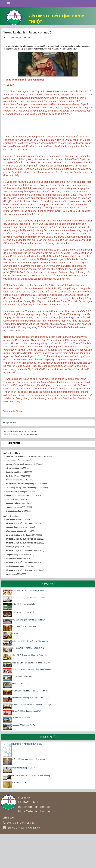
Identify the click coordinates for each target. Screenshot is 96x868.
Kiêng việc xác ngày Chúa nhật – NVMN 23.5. (24, 488)
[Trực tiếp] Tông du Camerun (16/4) (27, 743)
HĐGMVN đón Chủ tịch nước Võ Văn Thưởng (31, 807)
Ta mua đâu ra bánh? (21, 749)
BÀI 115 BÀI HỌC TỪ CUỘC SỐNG (19, 594)
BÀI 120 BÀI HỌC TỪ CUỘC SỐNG (19, 555)
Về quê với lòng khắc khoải (23, 644)
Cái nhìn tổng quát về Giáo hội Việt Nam (29, 651)
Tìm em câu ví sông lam (22, 708)
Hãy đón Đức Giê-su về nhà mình (19, 496)
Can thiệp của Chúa (13, 504)
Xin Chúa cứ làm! (13, 508)
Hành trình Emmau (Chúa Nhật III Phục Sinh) (31, 729)
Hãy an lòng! (11, 606)
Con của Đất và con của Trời (24, 757)
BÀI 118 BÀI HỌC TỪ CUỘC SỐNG (19, 571)
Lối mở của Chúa (12, 500)
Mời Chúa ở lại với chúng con (24, 658)
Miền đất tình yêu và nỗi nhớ (24, 636)
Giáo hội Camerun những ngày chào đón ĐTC (31, 695)
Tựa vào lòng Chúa (13, 539)
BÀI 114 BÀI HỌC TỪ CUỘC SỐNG (19, 602)
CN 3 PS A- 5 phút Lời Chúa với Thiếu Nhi (29, 687)
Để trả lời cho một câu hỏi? (16, 563)
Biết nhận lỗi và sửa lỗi (15, 559)
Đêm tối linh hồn (12, 551)
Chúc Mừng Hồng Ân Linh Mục (25, 799)
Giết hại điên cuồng (13, 543)
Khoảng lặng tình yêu (14, 598)
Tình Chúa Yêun (12, 531)
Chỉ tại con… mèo (20, 814)
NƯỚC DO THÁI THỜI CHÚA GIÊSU (27, 776)
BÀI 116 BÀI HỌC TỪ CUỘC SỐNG (19, 582)
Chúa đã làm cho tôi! (14, 512)
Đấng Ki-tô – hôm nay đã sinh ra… (19, 527)
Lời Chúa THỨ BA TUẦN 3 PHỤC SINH (28, 622)
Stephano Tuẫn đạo (13, 535)
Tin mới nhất (48, 615)
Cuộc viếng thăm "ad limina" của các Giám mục (32, 736)
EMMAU (16, 665)
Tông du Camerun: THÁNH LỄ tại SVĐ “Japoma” (32, 701)
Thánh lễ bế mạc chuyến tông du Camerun (30, 629)
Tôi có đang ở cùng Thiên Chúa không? (21, 519)
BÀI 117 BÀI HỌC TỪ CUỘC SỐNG (19, 575)
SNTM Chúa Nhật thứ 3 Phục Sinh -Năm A (30, 722)
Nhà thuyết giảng (12, 578)
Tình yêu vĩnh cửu (13, 492)
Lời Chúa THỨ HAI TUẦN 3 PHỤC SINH (29, 680)
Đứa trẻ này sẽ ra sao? (15, 523)
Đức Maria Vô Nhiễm (14, 590)
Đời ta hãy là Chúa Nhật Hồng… (18, 567)
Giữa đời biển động (20, 715)
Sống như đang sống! (14, 586)
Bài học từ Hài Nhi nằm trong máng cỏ (21, 515)
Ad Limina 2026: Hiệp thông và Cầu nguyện (30, 673)
